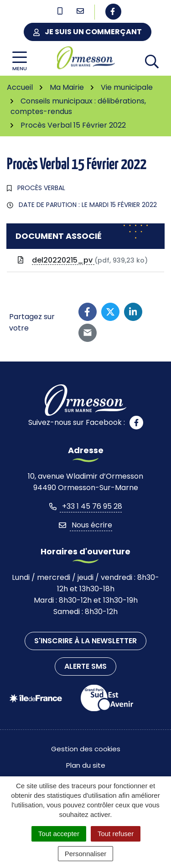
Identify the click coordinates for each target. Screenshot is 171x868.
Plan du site (86, 765)
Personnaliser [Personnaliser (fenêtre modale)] (86, 854)
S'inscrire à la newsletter (85, 641)
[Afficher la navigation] (20, 61)
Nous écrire (85, 525)
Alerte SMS (85, 666)
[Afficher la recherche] (152, 61)
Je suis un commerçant (88, 32)
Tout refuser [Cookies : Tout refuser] (116, 834)
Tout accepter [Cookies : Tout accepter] (59, 834)
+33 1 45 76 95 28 (86, 506)
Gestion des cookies (86, 749)
